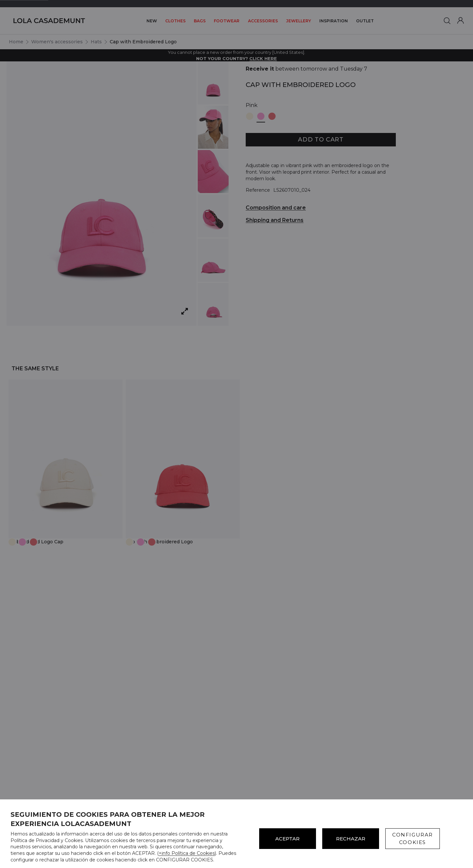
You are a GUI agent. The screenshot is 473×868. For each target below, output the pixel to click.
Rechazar (351, 839)
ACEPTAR (287, 839)
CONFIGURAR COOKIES (413, 838)
